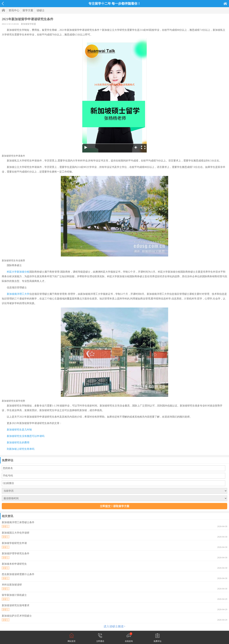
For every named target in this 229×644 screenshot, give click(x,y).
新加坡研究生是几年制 (19, 430)
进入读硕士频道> (114, 626)
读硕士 (41, 10)
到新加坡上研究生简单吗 (21, 449)
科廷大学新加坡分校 (18, 272)
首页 (225, 3)
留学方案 (28, 10)
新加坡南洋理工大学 (18, 294)
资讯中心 (14, 10)
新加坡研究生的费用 (18, 443)
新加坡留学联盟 (28, 24)
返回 (3, 4)
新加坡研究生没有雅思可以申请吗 (26, 436)
